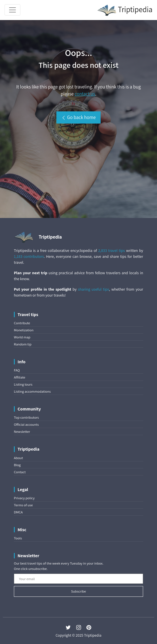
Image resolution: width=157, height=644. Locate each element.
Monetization (24, 330)
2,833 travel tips (111, 250)
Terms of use (23, 505)
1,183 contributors (29, 256)
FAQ (17, 370)
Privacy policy (24, 498)
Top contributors (26, 417)
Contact (20, 472)
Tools (18, 538)
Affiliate (20, 377)
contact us (85, 94)
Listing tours (23, 384)
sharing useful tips (94, 289)
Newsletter (22, 432)
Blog (17, 465)
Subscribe (79, 591)
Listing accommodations (32, 391)
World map (22, 337)
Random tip (23, 344)
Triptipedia (125, 10)
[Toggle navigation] (12, 10)
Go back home (78, 117)
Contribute (22, 323)
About (18, 458)
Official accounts (26, 424)
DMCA (18, 512)
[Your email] (78, 579)
